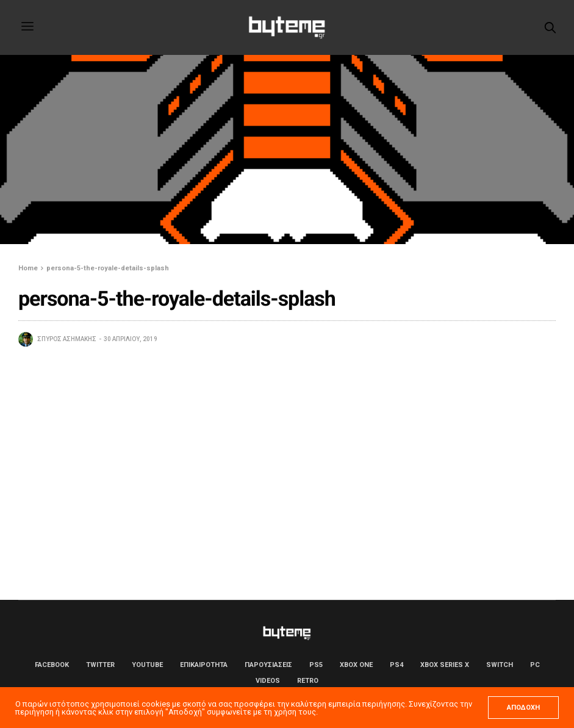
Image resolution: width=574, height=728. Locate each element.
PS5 (316, 665)
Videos (268, 681)
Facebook (52, 665)
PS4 (396, 665)
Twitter (100, 665)
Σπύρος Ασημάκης (67, 339)
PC (535, 665)
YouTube (147, 665)
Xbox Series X (445, 665)
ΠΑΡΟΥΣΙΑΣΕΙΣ (268, 665)
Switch (500, 665)
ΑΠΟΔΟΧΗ (523, 708)
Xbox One (356, 665)
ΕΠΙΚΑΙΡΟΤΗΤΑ (204, 665)
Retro (308, 681)
